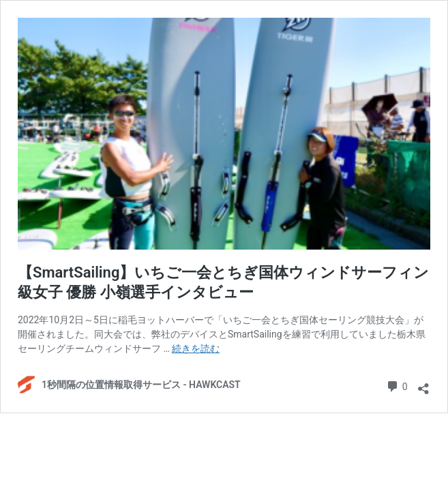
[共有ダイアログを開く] (423, 385)
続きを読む (196, 348)
